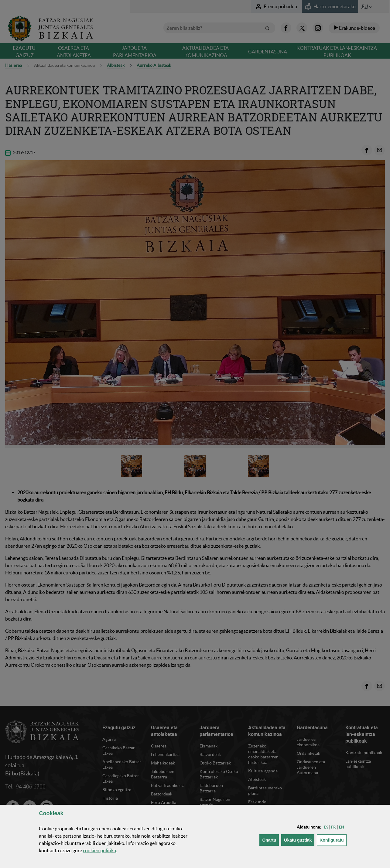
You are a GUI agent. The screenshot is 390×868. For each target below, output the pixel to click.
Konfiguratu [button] (333, 840)
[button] (326, 827)
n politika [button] (99, 850)
